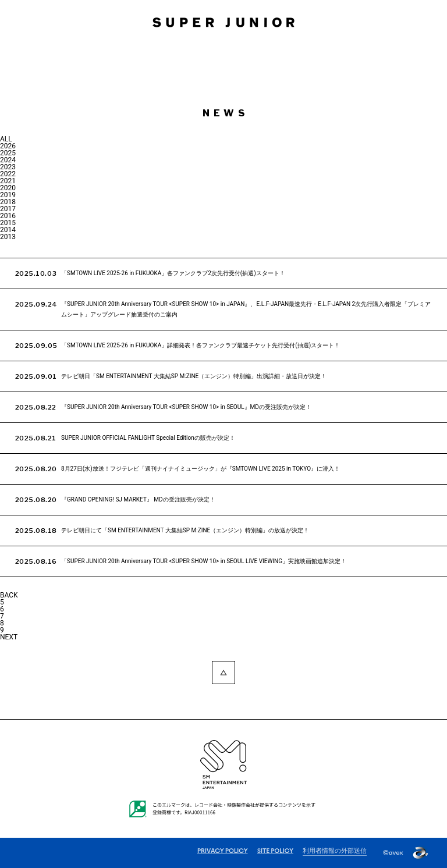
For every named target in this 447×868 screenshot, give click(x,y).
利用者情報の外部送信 (335, 851)
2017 (8, 209)
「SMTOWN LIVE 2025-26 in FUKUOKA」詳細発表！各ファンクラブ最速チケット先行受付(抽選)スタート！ (201, 345)
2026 (8, 146)
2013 (8, 237)
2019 (8, 195)
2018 (8, 202)
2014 (8, 230)
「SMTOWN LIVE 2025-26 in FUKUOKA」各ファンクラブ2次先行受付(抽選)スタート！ (173, 273)
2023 (8, 167)
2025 (8, 153)
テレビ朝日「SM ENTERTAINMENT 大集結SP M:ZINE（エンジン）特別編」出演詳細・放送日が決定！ (194, 376)
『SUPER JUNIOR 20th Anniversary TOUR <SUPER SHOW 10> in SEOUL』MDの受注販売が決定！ (186, 407)
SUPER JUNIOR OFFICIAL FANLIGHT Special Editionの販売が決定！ (148, 438)
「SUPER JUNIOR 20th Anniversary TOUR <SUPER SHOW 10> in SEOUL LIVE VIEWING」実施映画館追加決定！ (204, 561)
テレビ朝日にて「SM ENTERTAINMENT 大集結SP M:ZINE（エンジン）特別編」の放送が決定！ (185, 530)
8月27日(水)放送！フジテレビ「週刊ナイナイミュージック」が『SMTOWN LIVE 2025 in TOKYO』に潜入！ (201, 469)
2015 (8, 223)
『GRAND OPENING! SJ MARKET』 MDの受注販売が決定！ (138, 499)
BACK (9, 595)
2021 (8, 181)
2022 (8, 174)
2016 (8, 216)
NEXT (9, 637)
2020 (8, 188)
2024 (8, 160)
